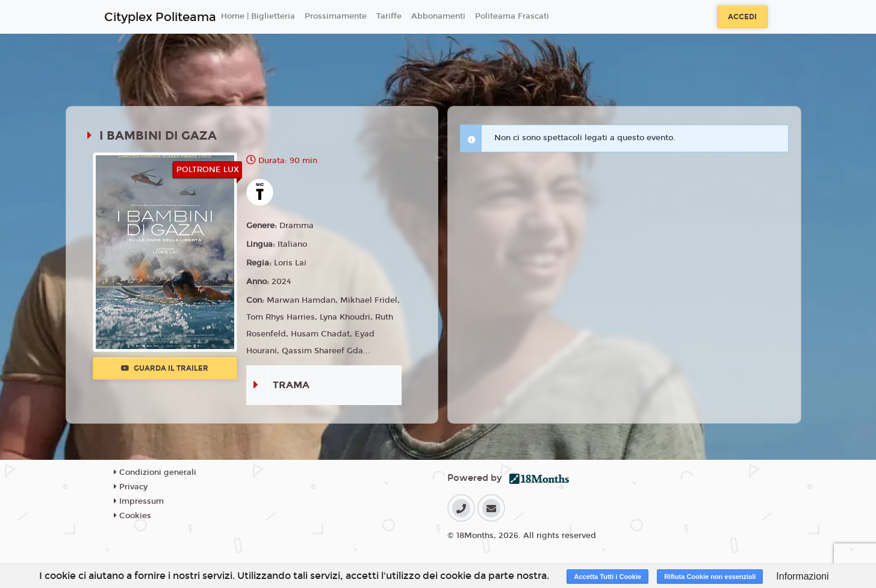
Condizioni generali (155, 472)
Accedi (742, 17)
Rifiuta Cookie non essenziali (710, 577)
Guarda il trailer (165, 368)
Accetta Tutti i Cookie (607, 577)
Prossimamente (336, 16)
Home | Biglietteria (258, 16)
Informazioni (802, 576)
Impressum (139, 501)
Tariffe (389, 16)
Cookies (132, 516)
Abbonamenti (438, 16)
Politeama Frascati (512, 16)
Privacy (131, 487)
